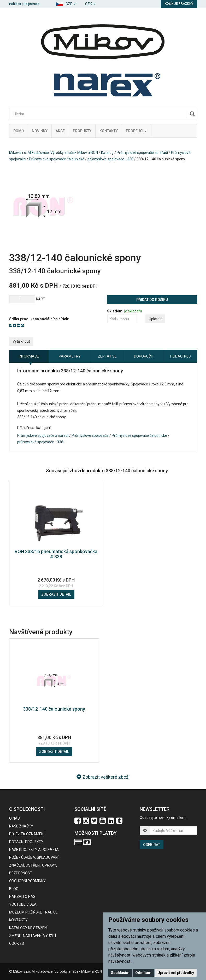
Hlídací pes (181, 356)
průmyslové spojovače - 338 (110, 159)
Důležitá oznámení (27, 834)
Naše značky (21, 826)
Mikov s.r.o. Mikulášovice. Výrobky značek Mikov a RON (54, 153)
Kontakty (109, 131)
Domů (19, 131)
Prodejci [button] (136, 131)
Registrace (31, 4)
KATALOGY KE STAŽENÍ (28, 928)
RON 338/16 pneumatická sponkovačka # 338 (56, 554)
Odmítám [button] (143, 973)
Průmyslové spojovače (90, 435)
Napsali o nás (22, 897)
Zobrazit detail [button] (56, 594)
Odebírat (152, 845)
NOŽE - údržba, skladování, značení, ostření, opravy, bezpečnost (34, 865)
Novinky (40, 131)
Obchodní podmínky (27, 881)
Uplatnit (155, 319)
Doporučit (144, 356)
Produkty (82, 131)
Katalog (107, 153)
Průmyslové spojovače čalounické (57, 159)
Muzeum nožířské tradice (33, 912)
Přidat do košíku (152, 300)
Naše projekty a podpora (34, 850)
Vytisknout (21, 341)
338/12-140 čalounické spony (54, 709)
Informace (29, 356)
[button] (66, 3)
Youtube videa (23, 904)
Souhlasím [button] (120, 973)
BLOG (14, 889)
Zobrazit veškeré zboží (103, 777)
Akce (60, 131)
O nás (14, 818)
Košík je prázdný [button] (179, 4)
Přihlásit (15, 4)
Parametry (70, 356)
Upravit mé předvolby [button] (176, 973)
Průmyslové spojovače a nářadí (142, 153)
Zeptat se (107, 356)
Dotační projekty (26, 842)
